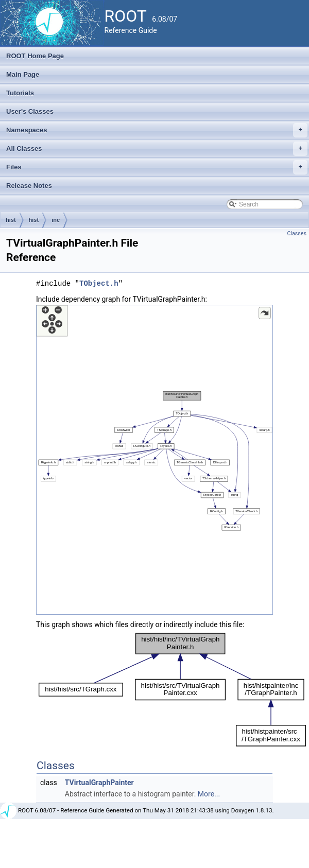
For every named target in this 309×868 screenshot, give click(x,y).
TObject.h (99, 283)
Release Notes (29, 186)
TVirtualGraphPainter (99, 783)
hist (11, 220)
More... (209, 794)
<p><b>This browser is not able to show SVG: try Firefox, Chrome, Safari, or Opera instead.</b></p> (154, 460)
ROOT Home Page (35, 56)
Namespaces (157, 130)
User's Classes (30, 111)
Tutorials (20, 93)
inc (56, 220)
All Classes (157, 149)
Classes (297, 233)
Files (157, 167)
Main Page (23, 74)
